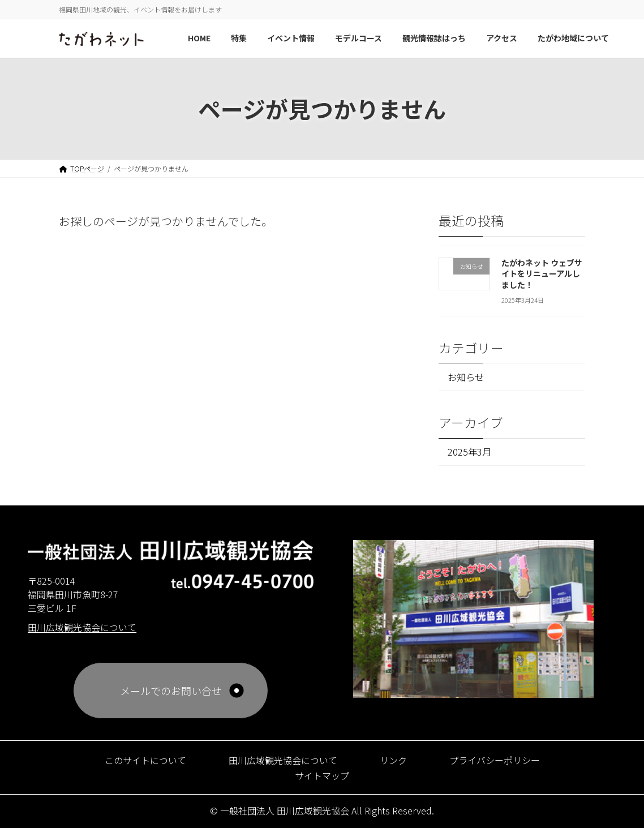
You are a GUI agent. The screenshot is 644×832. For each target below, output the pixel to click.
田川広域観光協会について (280, 763)
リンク (399, 763)
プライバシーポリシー (508, 763)
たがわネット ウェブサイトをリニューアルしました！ (542, 273)
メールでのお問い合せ (171, 694)
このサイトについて (132, 763)
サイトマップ (322, 778)
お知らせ (469, 377)
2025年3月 (471, 454)
